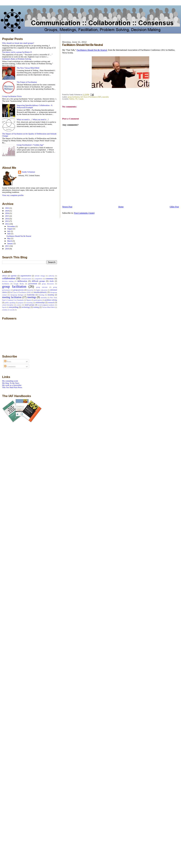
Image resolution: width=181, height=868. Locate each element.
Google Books (19, 284)
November (11, 226)
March (10, 241)
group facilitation (74, 97)
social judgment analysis (46, 305)
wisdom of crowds (8, 310)
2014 (7, 219)
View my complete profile (13, 195)
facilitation (6, 284)
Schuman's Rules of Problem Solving (17, 59)
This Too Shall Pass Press (12, 387)
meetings (32, 297)
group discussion (48, 284)
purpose (21, 303)
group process (18, 290)
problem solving (51, 300)
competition (38, 279)
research (51, 302)
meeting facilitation (12, 297)
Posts (8, 361)
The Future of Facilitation (27, 82)
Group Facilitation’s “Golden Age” (30, 145)
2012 (7, 224)
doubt (52, 281)
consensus (50, 278)
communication (26, 279)
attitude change (40, 276)
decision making (8, 281)
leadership (31, 295)
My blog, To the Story (11, 383)
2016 (7, 213)
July (9, 231)
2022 (7, 208)
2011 (7, 246)
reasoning (29, 303)
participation (38, 300)
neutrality (105, 97)
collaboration (9, 278)
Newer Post (67, 207)
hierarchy (30, 290)
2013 (7, 221)
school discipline (8, 305)
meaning (51, 295)
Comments (10, 366)
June (9, 234)
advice (5, 276)
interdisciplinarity (40, 292)
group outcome (42, 287)
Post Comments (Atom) (84, 213)
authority (51, 276)
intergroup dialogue (17, 295)
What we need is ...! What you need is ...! (33, 119)
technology (26, 307)
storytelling (14, 307)
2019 (7, 211)
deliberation (22, 281)
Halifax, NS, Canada (76, 99)
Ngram (29, 300)
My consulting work (10, 381)
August (10, 229)
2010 (7, 249)
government (33, 284)
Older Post (174, 207)
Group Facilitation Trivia (12, 96)
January (10, 243)
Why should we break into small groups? (18, 43)
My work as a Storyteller (12, 385)
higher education (42, 290)
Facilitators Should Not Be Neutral (19, 236)
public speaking (10, 303)
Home (121, 207)
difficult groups (38, 281)
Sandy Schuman (28, 172)
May (9, 238)
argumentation (26, 276)
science (19, 305)
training (36, 307)
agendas (14, 276)
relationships (40, 302)
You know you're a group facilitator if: (17, 52)
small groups (29, 305)
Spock (4, 307)
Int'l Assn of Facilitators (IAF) (91, 97)
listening (41, 295)
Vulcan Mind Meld (48, 307)
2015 (7, 216)
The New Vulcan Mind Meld (28, 68)
